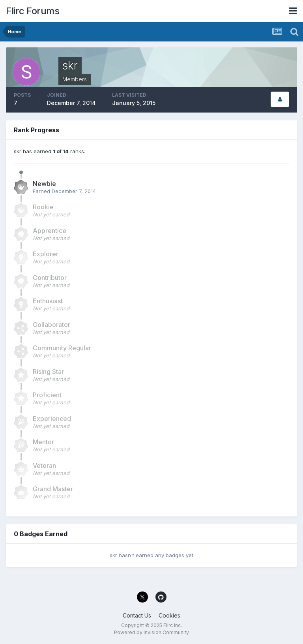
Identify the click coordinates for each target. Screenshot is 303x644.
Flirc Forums (33, 11)
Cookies (169, 615)
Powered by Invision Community (151, 632)
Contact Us (137, 615)
